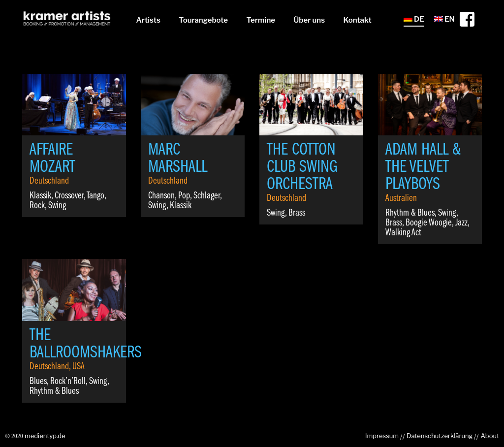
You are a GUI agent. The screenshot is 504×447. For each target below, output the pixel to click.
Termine (261, 20)
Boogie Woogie (429, 223)
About (490, 436)
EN (444, 19)
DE (414, 19)
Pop (184, 196)
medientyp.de (45, 436)
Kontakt (358, 20)
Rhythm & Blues (410, 213)
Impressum (382, 436)
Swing (57, 206)
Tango (95, 196)
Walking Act (403, 233)
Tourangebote (203, 20)
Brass (297, 213)
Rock (37, 206)
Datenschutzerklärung (440, 436)
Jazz (461, 223)
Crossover (69, 196)
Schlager (207, 196)
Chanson (161, 196)
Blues (38, 382)
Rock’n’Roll (68, 382)
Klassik (40, 196)
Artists (148, 20)
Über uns (309, 20)
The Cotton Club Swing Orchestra (302, 167)
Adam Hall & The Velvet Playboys (423, 167)
